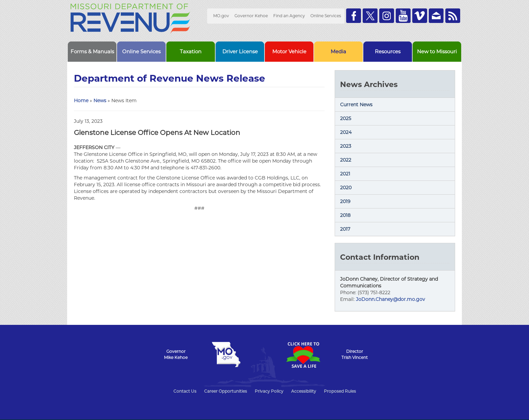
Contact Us (185, 391)
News (100, 101)
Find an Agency (289, 16)
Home (81, 101)
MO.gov (221, 16)
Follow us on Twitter (370, 16)
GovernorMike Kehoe (176, 354)
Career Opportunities (226, 391)
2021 (345, 174)
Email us (436, 16)
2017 (345, 229)
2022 (346, 160)
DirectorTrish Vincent (355, 354)
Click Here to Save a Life (303, 355)
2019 (345, 201)
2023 (346, 146)
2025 (346, 118)
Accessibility (304, 391)
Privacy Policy (269, 391)
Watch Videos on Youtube (403, 16)
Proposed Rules (340, 391)
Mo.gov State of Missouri (226, 355)
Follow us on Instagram (387, 16)
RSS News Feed (453, 16)
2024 (346, 132)
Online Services (326, 16)
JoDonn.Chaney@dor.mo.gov (391, 299)
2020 (346, 188)
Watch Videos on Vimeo (420, 16)
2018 (345, 215)
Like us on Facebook (354, 16)
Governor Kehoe (251, 16)
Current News (356, 105)
